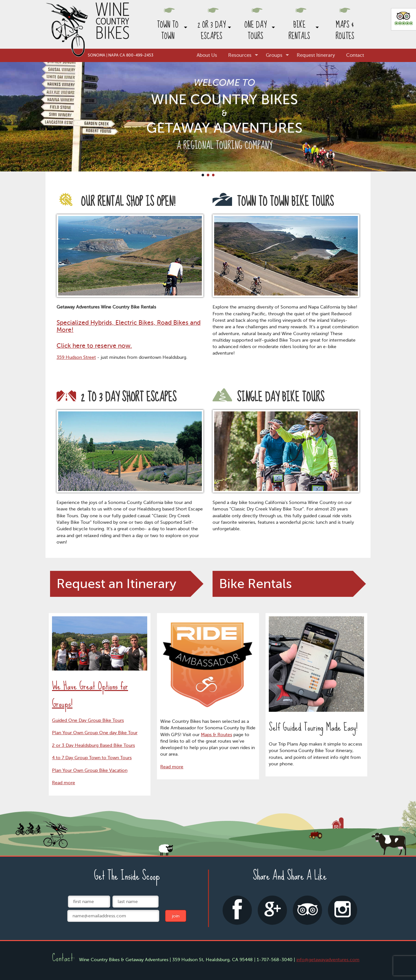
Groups (274, 55)
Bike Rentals (299, 31)
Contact (355, 55)
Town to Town (168, 31)
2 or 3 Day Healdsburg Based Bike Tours (93, 745)
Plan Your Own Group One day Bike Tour (95, 733)
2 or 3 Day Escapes (212, 31)
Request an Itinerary (116, 584)
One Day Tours (255, 31)
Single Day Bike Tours (268, 398)
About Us (207, 55)
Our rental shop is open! (116, 202)
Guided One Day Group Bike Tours (88, 720)
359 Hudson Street (76, 357)
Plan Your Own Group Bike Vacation (90, 770)
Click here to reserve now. (94, 346)
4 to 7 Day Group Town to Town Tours (92, 758)
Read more (64, 783)
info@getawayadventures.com (328, 960)
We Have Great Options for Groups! (90, 695)
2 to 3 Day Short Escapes (117, 398)
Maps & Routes (345, 31)
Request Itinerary (316, 55)
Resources (240, 55)
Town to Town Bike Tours (273, 202)
